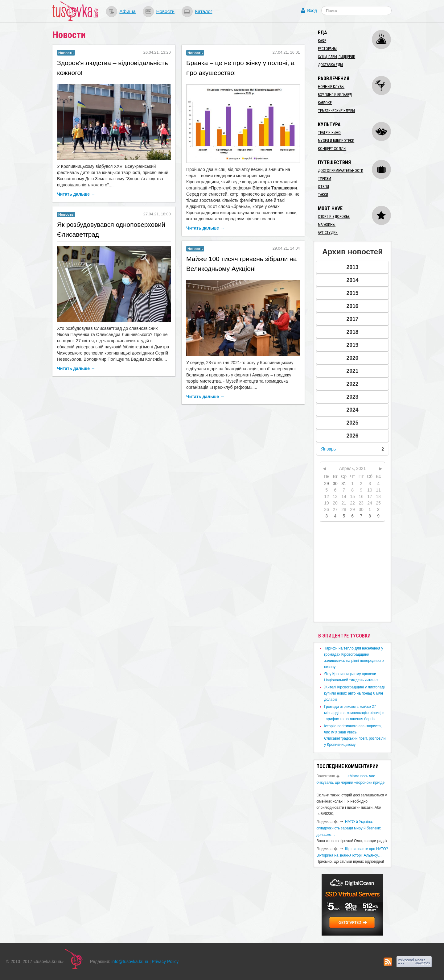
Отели (323, 187)
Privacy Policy (165, 961)
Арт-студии (328, 233)
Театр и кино (329, 133)
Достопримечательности (341, 171)
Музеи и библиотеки (336, 141)
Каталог (203, 11)
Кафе (322, 41)
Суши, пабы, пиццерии (337, 57)
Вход (312, 10)
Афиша (127, 11)
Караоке (325, 103)
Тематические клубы (336, 111)
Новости (165, 11)
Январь (328, 449)
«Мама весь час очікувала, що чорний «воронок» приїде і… (350, 783)
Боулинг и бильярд (335, 95)
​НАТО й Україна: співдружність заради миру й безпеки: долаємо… (349, 828)
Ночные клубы (331, 87)
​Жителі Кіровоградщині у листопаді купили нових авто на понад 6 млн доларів (354, 693)
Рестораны (327, 49)
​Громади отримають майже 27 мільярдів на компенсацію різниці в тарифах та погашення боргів (354, 713)
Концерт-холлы (332, 149)
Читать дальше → (76, 194)
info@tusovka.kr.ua (130, 961)
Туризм (325, 179)
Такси (323, 195)
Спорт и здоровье (334, 217)
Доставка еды (330, 65)
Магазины (327, 225)
